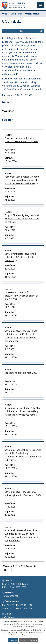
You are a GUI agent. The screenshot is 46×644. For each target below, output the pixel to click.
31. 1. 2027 (10, 392)
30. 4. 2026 (10, 192)
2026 (30, 95)
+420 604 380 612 (10, 596)
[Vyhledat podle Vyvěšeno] (23, 116)
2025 (19, 95)
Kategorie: (8, 95)
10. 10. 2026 (11, 161)
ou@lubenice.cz (9, 617)
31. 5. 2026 (10, 200)
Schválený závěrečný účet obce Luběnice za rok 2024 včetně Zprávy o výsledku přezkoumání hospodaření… (21, 535)
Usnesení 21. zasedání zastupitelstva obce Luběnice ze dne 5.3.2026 (22, 296)
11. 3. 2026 (10, 307)
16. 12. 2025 (11, 426)
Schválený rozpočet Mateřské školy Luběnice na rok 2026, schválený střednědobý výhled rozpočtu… (23, 413)
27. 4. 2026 (10, 230)
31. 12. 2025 (11, 384)
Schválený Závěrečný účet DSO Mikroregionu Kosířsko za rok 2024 (23, 495)
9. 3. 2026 (9, 349)
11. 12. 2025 (11, 468)
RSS (31, 31)
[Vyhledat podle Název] (23, 106)
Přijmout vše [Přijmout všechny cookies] (13, 640)
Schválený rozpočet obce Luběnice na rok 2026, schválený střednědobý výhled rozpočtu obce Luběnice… (23, 455)
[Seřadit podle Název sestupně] (10, 102)
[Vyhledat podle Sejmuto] (23, 126)
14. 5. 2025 (10, 507)
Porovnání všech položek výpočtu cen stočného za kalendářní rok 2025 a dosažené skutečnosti (22, 180)
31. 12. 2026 (11, 277)
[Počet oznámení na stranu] (7, 570)
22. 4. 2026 (10, 269)
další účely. (31, 626)
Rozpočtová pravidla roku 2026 (21, 374)
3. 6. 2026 (9, 238)
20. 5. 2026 (10, 153)
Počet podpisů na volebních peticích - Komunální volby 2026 (21, 141)
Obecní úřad (16, 14)
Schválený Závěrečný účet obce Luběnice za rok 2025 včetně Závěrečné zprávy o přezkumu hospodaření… (21, 336)
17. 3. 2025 (10, 549)
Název (6, 102)
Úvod (5, 14)
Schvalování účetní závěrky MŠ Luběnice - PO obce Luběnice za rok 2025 (21, 257)
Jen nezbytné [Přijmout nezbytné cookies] (24, 640)
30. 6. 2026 (10, 515)
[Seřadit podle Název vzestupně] (10, 101)
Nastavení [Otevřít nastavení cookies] (34, 640)
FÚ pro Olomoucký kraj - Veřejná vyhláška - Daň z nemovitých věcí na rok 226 (22, 219)
